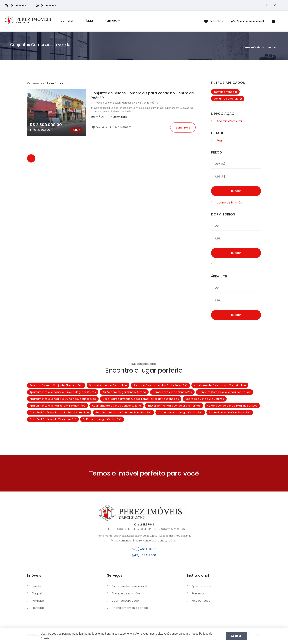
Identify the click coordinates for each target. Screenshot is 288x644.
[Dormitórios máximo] (236, 238)
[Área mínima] (236, 288)
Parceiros (198, 593)
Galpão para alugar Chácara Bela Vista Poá (123, 412)
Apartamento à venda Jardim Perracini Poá (57, 406)
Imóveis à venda (225, 92)
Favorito (99, 127)
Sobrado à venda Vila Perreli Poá (230, 412)
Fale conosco (201, 601)
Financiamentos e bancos (130, 608)
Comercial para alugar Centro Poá (180, 412)
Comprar (67, 21)
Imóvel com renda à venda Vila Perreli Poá (174, 406)
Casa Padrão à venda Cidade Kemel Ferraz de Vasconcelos (141, 399)
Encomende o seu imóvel (129, 586)
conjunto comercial (228, 99)
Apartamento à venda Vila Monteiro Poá (220, 385)
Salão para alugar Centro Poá (102, 419)
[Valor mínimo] (236, 164)
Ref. (121, 127)
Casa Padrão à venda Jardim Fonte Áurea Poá (59, 412)
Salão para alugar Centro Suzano (124, 392)
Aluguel (37, 593)
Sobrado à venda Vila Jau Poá (205, 399)
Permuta (111, 21)
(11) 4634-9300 (144, 549)
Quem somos (201, 586)
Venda (36, 586)
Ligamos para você (125, 601)
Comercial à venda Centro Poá (172, 392)
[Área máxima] (236, 300)
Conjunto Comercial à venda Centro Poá (225, 392)
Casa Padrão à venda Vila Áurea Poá (53, 419)
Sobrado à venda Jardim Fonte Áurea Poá (160, 385)
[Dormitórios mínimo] (236, 226)
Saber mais (183, 128)
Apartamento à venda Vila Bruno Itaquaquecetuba (63, 399)
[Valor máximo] (236, 176)
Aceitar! (237, 636)
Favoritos (38, 608)
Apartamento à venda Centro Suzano (116, 406)
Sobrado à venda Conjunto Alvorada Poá (56, 385)
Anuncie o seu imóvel (126, 593)
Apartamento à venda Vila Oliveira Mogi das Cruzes (63, 392)
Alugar (89, 21)
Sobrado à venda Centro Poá (108, 385)
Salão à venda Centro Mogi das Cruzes (232, 406)
